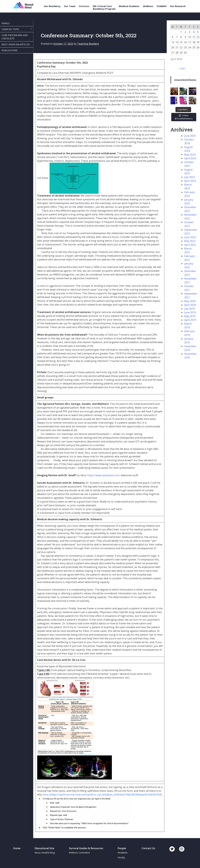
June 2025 (190, 136)
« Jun (182, 68)
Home (17, 848)
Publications (10, 50)
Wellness (148, 6)
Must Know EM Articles (16, 44)
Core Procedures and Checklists (15, 37)
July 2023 (189, 177)
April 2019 (190, 320)
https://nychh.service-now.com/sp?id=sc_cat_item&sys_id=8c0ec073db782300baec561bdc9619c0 (106, 795)
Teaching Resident (88, 44)
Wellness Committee (79, 853)
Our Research (178, 6)
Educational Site (44, 848)
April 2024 (190, 158)
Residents (123, 853)
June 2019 (190, 312)
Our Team (70, 6)
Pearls (6, 23)
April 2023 (190, 181)
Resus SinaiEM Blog (45, 853)
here (46, 795)
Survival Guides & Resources (86, 848)
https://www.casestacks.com (103, 475)
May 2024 (190, 155)
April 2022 (190, 245)
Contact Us (148, 848)
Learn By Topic (10, 29)
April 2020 (190, 305)
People (122, 848)
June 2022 (190, 237)
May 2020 (190, 301)
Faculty (121, 857)
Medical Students (129, 6)
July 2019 (189, 309)
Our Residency (52, 6)
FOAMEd (162, 6)
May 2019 (190, 316)
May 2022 (190, 241)
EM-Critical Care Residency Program (104, 7)
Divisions (84, 6)
